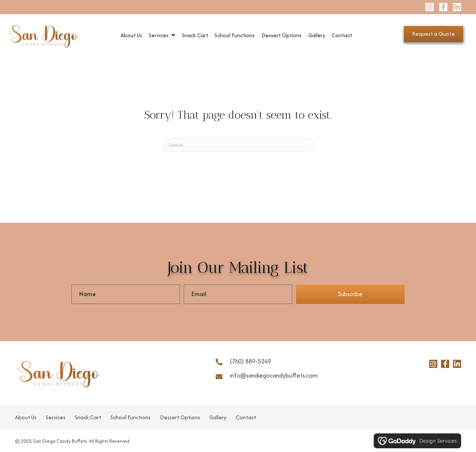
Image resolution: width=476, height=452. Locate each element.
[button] (430, 7)
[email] (238, 294)
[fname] (126, 294)
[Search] (238, 145)
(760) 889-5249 (250, 361)
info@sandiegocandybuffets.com (274, 375)
